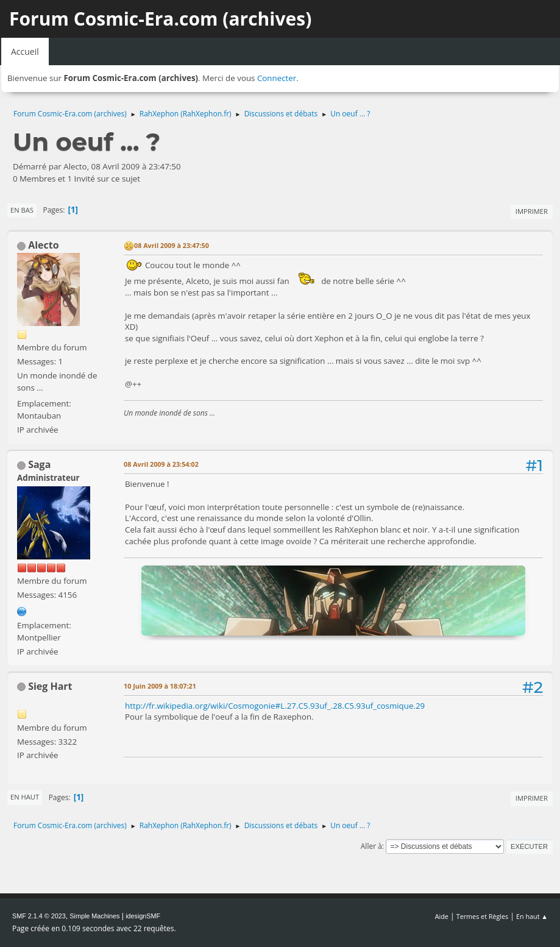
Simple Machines (94, 916)
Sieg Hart (50, 686)
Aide (442, 916)
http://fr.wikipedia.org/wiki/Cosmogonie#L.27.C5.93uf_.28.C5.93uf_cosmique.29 (275, 706)
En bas (22, 210)
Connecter (277, 78)
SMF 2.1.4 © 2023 (39, 916)
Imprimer (532, 211)
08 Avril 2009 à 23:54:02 (161, 464)
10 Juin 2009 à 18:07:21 (160, 686)
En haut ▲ (532, 916)
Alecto (43, 245)
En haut (25, 797)
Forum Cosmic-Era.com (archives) (160, 19)
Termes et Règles (483, 916)
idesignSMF (143, 916)
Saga (39, 464)
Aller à (371, 846)
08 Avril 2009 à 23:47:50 (172, 245)
